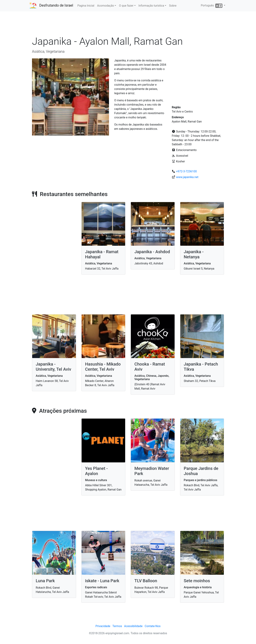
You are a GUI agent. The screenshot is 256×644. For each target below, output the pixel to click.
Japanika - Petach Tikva (201, 367)
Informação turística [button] (151, 6)
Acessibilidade (133, 626)
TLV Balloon (146, 581)
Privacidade (103, 626)
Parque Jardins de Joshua (201, 471)
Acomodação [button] (106, 6)
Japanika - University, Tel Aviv (53, 367)
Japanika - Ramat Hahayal (102, 254)
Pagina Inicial (86, 6)
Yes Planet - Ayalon (97, 471)
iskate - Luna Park (102, 581)
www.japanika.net (187, 177)
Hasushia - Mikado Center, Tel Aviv (103, 367)
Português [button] (212, 6)
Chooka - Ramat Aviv (150, 367)
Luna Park (45, 581)
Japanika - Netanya (194, 254)
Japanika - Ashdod (152, 252)
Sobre (173, 6)
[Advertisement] (128, 25)
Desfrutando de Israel (56, 5)
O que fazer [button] (126, 6)
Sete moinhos (197, 581)
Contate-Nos (153, 626)
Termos (117, 626)
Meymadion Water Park (152, 471)
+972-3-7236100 (186, 171)
